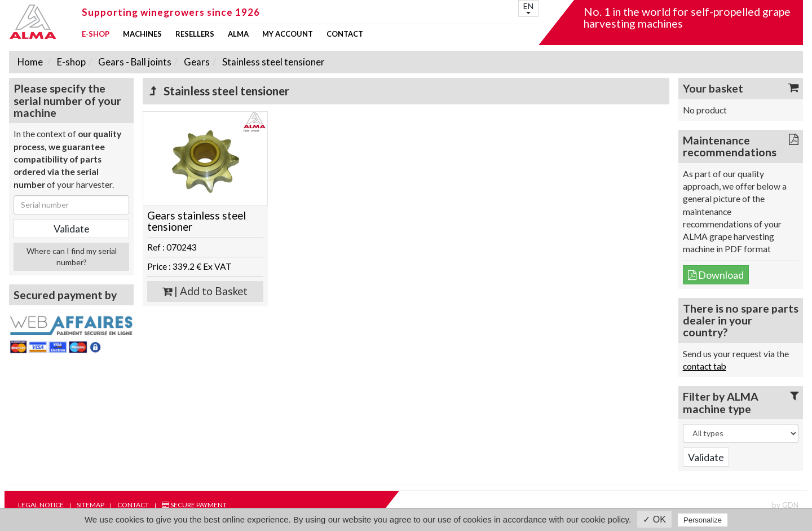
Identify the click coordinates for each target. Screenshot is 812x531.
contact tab (705, 366)
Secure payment (194, 505)
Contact (345, 34)
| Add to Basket (205, 291)
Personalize (703, 520)
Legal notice (41, 505)
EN (528, 8)
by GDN (785, 505)
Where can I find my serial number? (72, 256)
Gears (196, 62)
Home (30, 62)
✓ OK (654, 519)
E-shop (96, 34)
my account (288, 34)
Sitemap (91, 505)
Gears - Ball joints (134, 62)
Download (716, 275)
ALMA (238, 34)
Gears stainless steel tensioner (197, 221)
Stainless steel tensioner (273, 62)
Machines (142, 34)
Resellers (195, 34)
